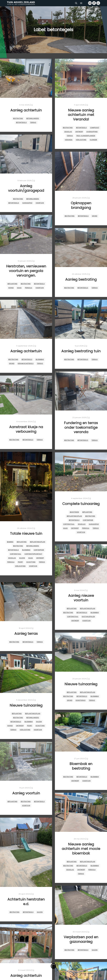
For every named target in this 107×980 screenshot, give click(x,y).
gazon (22, 558)
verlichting (81, 140)
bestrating (18, 118)
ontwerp (79, 132)
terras (33, 123)
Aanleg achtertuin (26, 110)
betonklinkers (33, 118)
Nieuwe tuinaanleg (81, 684)
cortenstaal (16, 554)
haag (19, 288)
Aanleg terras (26, 634)
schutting (31, 562)
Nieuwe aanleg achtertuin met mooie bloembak (81, 849)
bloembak (40, 359)
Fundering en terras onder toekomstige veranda (81, 427)
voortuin (40, 203)
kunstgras (81, 700)
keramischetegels (26, 364)
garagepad (27, 203)
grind (95, 216)
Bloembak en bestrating (81, 766)
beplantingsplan (38, 542)
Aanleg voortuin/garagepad (26, 188)
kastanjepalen (88, 617)
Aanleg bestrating (81, 279)
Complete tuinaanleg (81, 504)
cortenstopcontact (33, 554)
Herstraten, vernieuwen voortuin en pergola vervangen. (26, 271)
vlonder (93, 140)
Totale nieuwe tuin (26, 534)
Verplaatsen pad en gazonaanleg (81, 939)
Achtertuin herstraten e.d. (26, 902)
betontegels (21, 123)
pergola (29, 288)
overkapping (92, 132)
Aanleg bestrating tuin (81, 351)
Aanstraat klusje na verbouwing (26, 429)
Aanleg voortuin (26, 793)
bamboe (10, 542)
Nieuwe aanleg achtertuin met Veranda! (81, 115)
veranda (69, 140)
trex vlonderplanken (86, 136)
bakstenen (74, 512)
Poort (20, 562)
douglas (68, 132)
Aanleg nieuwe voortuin (81, 598)
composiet (95, 128)
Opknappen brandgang (81, 205)
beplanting (12, 284)
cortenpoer (39, 550)
